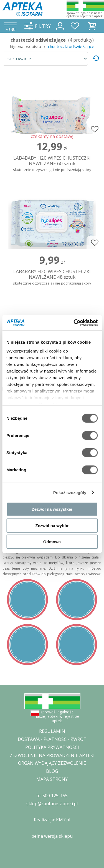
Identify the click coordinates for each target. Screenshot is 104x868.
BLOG (52, 771)
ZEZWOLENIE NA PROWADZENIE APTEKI (52, 755)
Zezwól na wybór (52, 525)
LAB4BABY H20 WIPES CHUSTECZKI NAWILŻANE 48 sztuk (52, 277)
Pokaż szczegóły (70, 492)
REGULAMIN (52, 731)
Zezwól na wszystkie (52, 509)
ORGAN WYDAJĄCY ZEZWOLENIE (52, 763)
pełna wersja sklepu (52, 836)
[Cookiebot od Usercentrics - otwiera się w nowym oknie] (74, 323)
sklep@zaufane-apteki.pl (52, 804)
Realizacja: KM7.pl (52, 820)
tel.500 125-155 (52, 796)
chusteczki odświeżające (71, 46)
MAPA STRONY (52, 779)
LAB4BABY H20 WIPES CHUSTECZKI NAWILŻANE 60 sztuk (52, 164)
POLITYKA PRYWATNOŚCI (52, 747)
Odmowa (52, 542)
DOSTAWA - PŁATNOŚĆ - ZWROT (52, 739)
